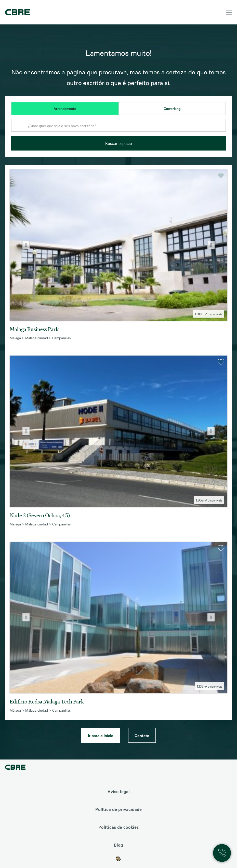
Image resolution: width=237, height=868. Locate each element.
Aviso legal (119, 791)
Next (211, 245)
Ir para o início (101, 735)
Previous (26, 245)
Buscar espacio (119, 143)
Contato (142, 735)
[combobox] (118, 127)
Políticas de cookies (118, 827)
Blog (118, 845)
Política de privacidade (118, 809)
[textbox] (118, 126)
